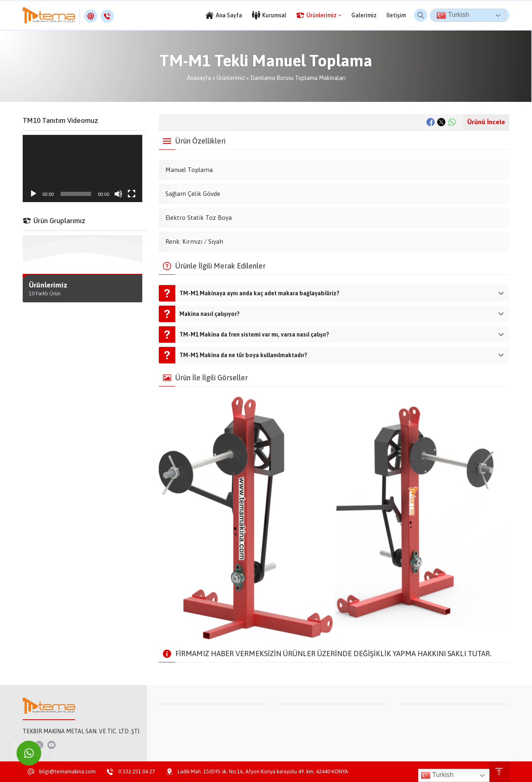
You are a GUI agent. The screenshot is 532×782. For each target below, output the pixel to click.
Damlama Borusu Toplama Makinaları (298, 78)
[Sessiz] (118, 194)
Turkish (453, 15)
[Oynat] (33, 194)
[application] (82, 168)
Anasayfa (199, 78)
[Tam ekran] (132, 194)
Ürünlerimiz (231, 78)
